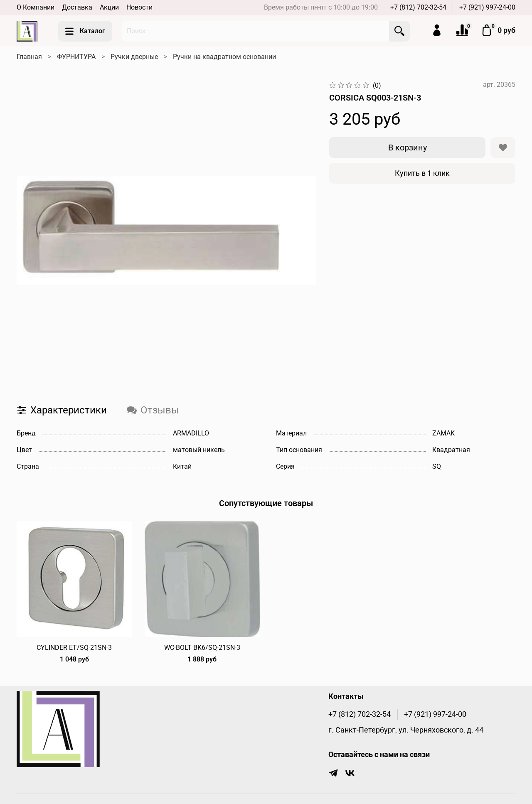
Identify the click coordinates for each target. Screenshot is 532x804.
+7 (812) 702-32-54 (418, 7)
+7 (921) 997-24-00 (487, 7)
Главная (29, 57)
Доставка (77, 7)
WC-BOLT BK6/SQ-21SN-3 (202, 647)
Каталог (85, 31)
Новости (139, 7)
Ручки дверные (134, 57)
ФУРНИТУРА (76, 57)
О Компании (36, 7)
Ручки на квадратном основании (224, 57)
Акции (109, 7)
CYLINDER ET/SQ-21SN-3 (74, 647)
